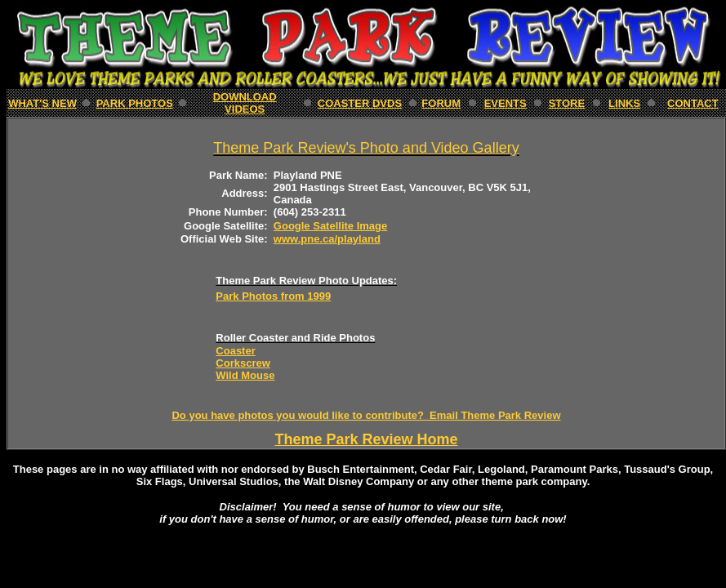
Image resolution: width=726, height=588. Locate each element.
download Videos (245, 103)
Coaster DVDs (360, 103)
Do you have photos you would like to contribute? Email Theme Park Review (366, 415)
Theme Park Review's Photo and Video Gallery (366, 148)
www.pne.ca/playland (327, 239)
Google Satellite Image (330, 226)
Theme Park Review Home (366, 439)
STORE (567, 103)
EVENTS (506, 103)
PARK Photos (135, 103)
